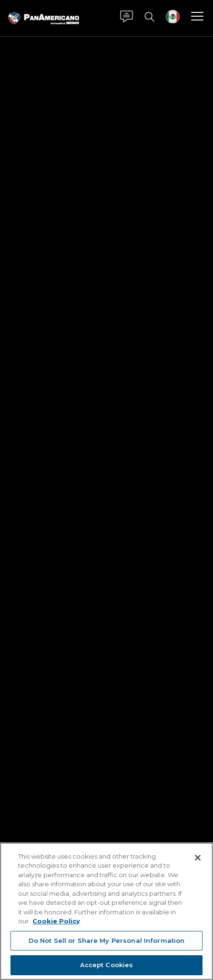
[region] (106, 911)
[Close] (198, 858)
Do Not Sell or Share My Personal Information (107, 940)
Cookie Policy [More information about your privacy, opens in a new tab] (56, 921)
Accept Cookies (107, 965)
